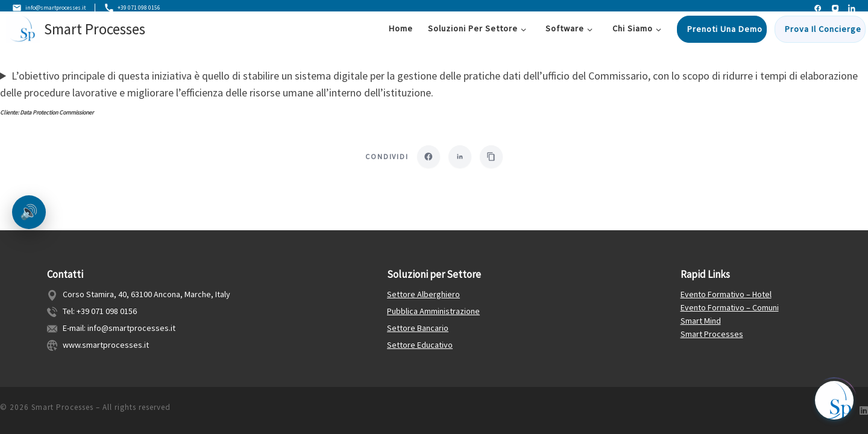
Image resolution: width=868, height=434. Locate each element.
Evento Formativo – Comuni (730, 307)
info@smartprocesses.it (55, 8)
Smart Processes (712, 334)
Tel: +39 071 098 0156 (100, 311)
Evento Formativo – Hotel (726, 294)
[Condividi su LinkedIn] (460, 159)
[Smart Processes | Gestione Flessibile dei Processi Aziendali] (23, 34)
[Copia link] (492, 159)
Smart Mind (701, 321)
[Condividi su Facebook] (427, 159)
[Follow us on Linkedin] (864, 411)
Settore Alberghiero (423, 294)
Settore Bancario (418, 328)
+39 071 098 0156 (149, 8)
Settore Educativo (420, 345)
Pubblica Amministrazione (433, 311)
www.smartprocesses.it (106, 345)
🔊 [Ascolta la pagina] (29, 212)
